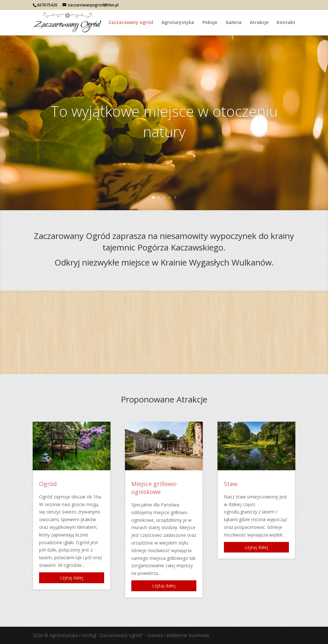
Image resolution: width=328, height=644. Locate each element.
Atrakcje (259, 23)
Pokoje (210, 23)
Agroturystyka (178, 23)
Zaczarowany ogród (131, 23)
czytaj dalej (72, 578)
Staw (231, 484)
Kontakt (286, 23)
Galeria (234, 23)
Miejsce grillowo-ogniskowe (155, 488)
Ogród (48, 484)
